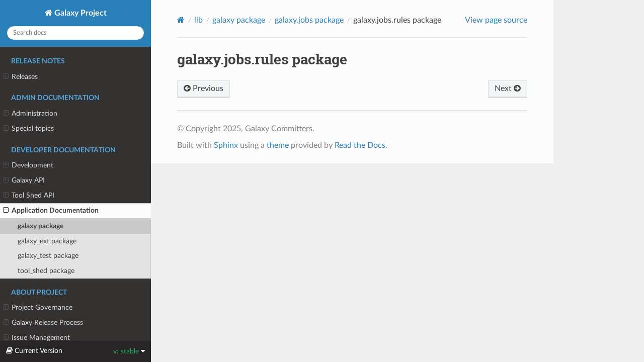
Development (28, 165)
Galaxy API (24, 180)
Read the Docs (360, 145)
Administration (30, 114)
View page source (496, 20)
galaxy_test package (48, 256)
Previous (204, 88)
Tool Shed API (29, 196)
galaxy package (41, 226)
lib (198, 20)
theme (278, 145)
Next (508, 88)
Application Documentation (51, 211)
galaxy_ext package (47, 241)
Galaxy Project (79, 13)
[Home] (181, 20)
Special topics (28, 129)
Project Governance (38, 308)
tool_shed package (46, 271)
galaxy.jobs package (309, 20)
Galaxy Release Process (43, 323)
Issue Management (36, 338)
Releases (20, 77)
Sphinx (226, 145)
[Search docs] (75, 33)
